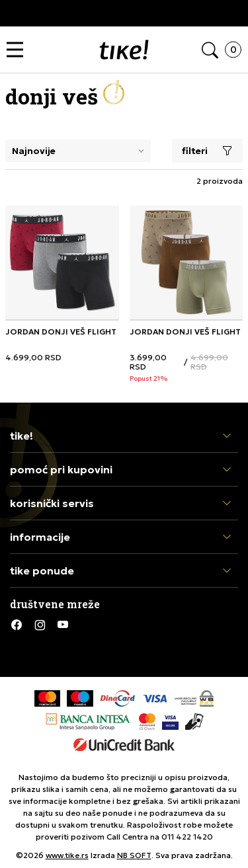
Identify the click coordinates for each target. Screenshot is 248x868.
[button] (18, 50)
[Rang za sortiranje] (78, 151)
